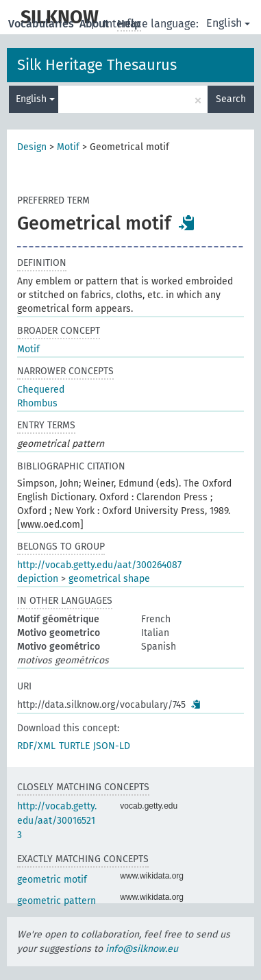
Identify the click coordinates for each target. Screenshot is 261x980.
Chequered (41, 390)
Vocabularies (42, 24)
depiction (38, 579)
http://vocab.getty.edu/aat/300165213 (57, 821)
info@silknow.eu (142, 949)
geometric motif (52, 880)
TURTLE (74, 746)
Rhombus (37, 403)
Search (231, 99)
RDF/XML (36, 746)
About (96, 24)
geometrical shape (109, 579)
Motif (68, 147)
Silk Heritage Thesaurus (97, 65)
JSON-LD (112, 746)
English (228, 23)
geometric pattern (57, 901)
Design (32, 147)
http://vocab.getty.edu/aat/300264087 (99, 565)
